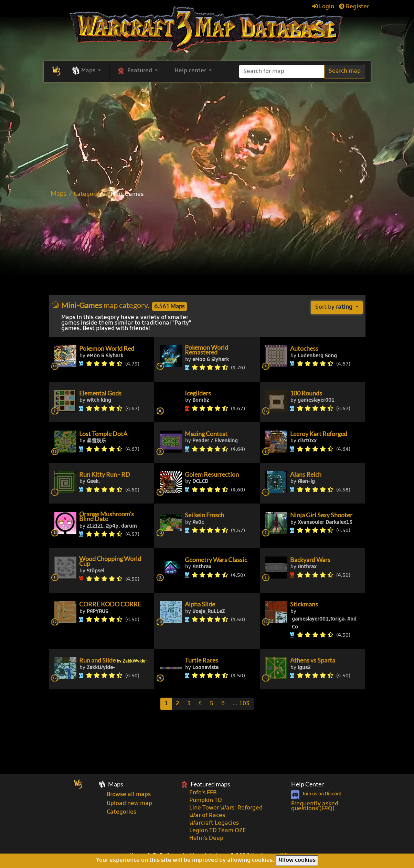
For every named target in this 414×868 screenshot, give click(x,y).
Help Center (307, 784)
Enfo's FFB (203, 793)
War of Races (207, 816)
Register (354, 7)
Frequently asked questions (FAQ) (315, 806)
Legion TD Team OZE (218, 831)
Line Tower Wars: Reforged (226, 808)
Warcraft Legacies (214, 823)
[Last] (241, 704)
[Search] (282, 71)
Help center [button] (191, 71)
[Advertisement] (207, 249)
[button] (86, 71)
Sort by (335, 307)
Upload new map (129, 804)
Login (323, 7)
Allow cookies (297, 860)
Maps (58, 193)
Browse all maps (129, 795)
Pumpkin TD (206, 801)
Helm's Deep (206, 838)
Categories (88, 194)
